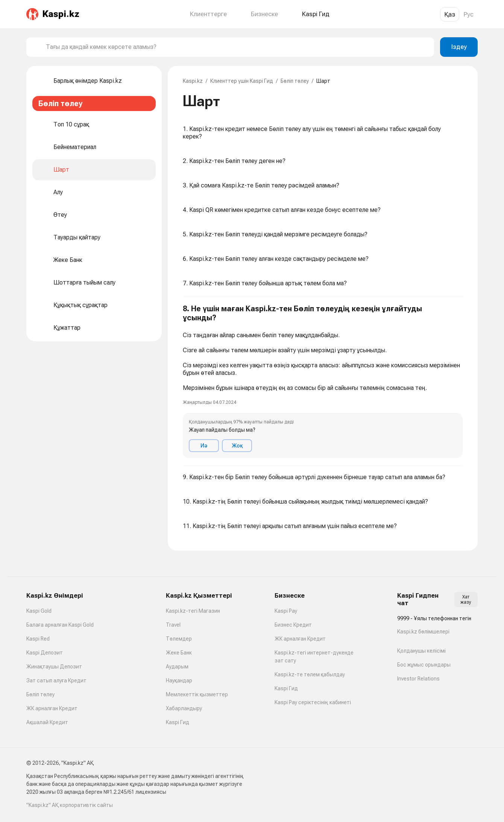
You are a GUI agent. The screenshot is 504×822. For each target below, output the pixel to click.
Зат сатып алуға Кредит (56, 680)
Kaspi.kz (193, 81)
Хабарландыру (184, 708)
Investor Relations (418, 679)
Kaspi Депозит (45, 653)
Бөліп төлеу (295, 81)
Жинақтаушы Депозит (54, 667)
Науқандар (179, 680)
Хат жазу (466, 600)
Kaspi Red (38, 639)
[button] (323, 381)
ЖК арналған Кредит (52, 708)
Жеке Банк (179, 653)
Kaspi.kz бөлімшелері (423, 632)
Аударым (177, 667)
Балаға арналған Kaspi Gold (60, 625)
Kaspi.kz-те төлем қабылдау (310, 674)
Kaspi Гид (178, 722)
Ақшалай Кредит (47, 722)
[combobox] (237, 47)
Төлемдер (179, 639)
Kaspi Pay (286, 611)
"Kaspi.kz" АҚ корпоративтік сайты (70, 805)
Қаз (450, 14)
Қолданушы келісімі (421, 651)
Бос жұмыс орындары (424, 665)
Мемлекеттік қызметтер (197, 694)
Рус (468, 14)
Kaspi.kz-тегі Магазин (193, 611)
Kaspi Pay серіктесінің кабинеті (313, 702)
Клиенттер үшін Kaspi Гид (242, 81)
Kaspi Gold (39, 611)
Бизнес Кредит (293, 625)
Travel (173, 625)
